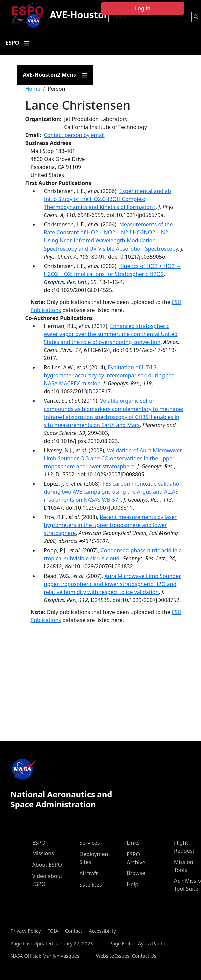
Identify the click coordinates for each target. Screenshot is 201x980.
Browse (136, 873)
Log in (143, 8)
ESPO (39, 843)
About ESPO (47, 865)
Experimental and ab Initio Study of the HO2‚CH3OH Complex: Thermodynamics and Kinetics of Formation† (108, 199)
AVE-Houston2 (82, 15)
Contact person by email (74, 135)
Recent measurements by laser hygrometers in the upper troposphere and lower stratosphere (110, 525)
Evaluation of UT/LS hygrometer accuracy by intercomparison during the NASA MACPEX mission (109, 375)
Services (89, 843)
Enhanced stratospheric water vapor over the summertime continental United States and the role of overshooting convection (111, 334)
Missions (43, 853)
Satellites (90, 885)
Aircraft (88, 873)
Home (33, 89)
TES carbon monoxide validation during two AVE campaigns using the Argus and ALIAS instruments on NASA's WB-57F (113, 492)
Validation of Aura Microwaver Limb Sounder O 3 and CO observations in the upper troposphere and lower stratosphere (113, 458)
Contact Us (144, 956)
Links (133, 843)
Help (132, 884)
